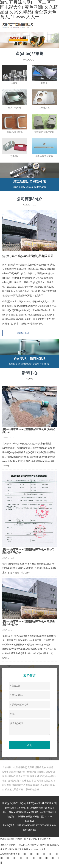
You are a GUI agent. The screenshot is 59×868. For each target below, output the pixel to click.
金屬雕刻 (45, 788)
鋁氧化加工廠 (23, 779)
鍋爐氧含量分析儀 (14, 793)
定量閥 (31, 771)
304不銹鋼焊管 (29, 775)
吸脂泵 (33, 779)
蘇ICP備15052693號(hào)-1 (40, 811)
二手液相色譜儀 (31, 793)
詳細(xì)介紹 (29, 333)
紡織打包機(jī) (14, 784)
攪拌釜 (38, 771)
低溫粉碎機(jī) (20, 771)
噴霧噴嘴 (16, 788)
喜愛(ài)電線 (37, 784)
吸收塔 (36, 788)
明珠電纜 (26, 784)
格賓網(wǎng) (44, 779)
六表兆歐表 (27, 788)
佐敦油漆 (48, 784)
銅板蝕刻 (41, 775)
